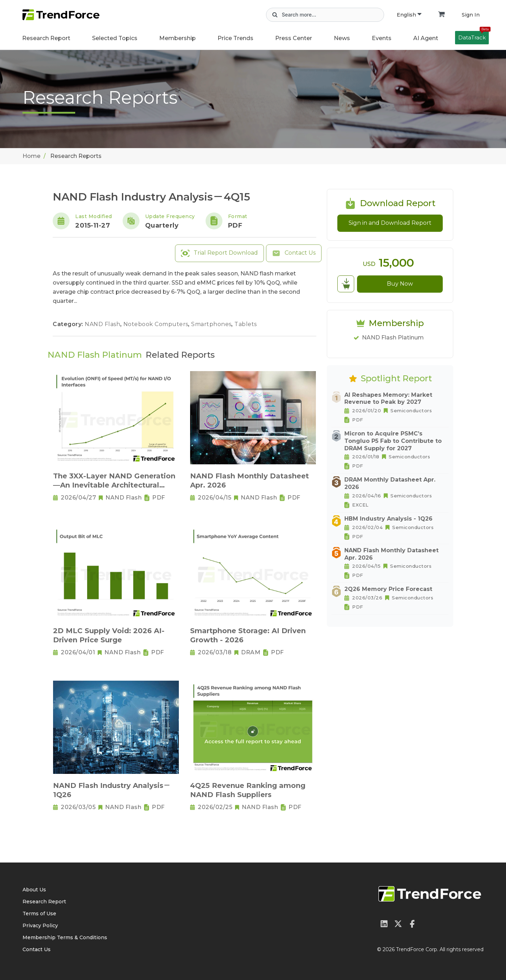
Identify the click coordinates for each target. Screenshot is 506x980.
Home (31, 156)
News (342, 38)
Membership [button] (177, 38)
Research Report (46, 38)
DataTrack (473, 36)
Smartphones (212, 324)
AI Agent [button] (426, 38)
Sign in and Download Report (390, 223)
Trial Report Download (219, 253)
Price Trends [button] (235, 38)
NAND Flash (103, 324)
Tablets (246, 324)
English (409, 15)
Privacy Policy (40, 925)
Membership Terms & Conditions (65, 937)
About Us (34, 890)
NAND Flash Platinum (393, 338)
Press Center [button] (294, 38)
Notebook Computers (157, 324)
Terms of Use (39, 914)
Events (382, 38)
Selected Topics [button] (115, 38)
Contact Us (294, 253)
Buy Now (400, 284)
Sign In (471, 15)
